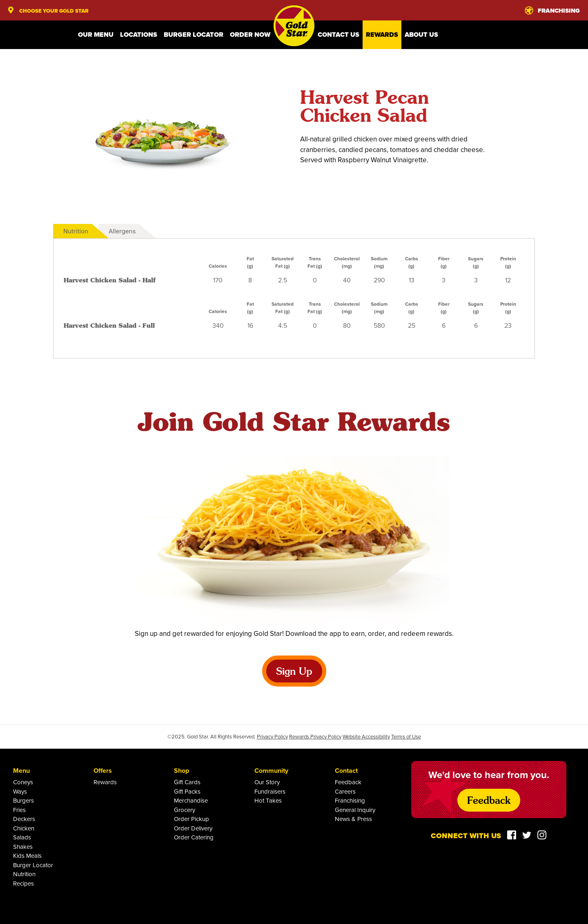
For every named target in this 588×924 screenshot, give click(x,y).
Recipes (23, 883)
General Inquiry (355, 810)
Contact (346, 771)
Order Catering (194, 837)
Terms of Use (406, 736)
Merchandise (191, 800)
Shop (182, 771)
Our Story (267, 782)
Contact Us (339, 35)
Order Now (250, 35)
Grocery (185, 810)
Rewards (382, 35)
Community (271, 771)
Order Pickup (192, 819)
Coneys (23, 782)
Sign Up (294, 671)
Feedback (348, 782)
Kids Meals (27, 856)
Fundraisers (270, 791)
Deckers (24, 819)
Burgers (23, 800)
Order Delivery (193, 828)
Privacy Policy (272, 736)
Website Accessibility (366, 736)
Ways (20, 791)
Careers (345, 791)
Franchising (350, 800)
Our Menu (96, 35)
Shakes (23, 847)
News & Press (353, 819)
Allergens (122, 231)
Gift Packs (187, 791)
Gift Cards (187, 782)
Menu (21, 771)
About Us (421, 35)
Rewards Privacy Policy (315, 736)
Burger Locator (194, 35)
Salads (22, 837)
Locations (139, 35)
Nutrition (76, 231)
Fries (19, 810)
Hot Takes (268, 800)
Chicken (24, 828)
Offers (103, 771)
